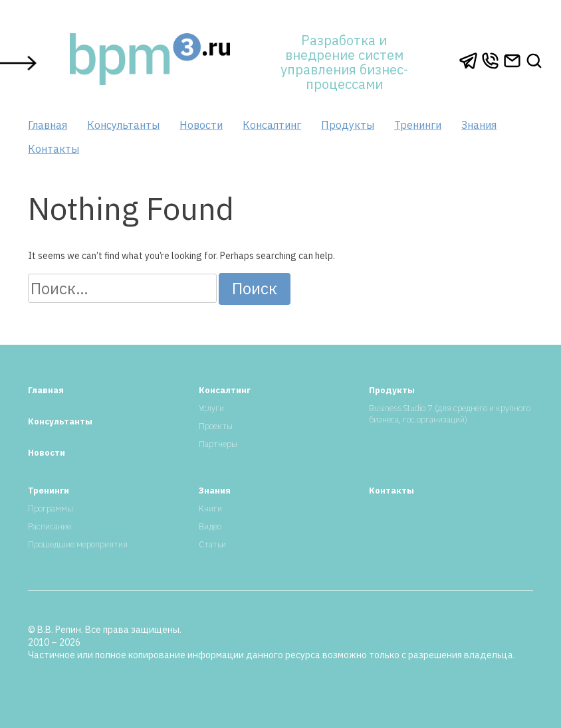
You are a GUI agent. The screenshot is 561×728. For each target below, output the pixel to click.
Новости (201, 125)
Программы (51, 508)
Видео (210, 526)
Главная (48, 125)
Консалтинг (272, 125)
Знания (479, 125)
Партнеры (218, 444)
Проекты (216, 426)
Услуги (211, 408)
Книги (210, 508)
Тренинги (418, 125)
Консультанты (123, 125)
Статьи (212, 544)
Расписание (50, 526)
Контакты (54, 149)
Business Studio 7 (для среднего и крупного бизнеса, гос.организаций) (450, 414)
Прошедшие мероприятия (78, 544)
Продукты (348, 125)
